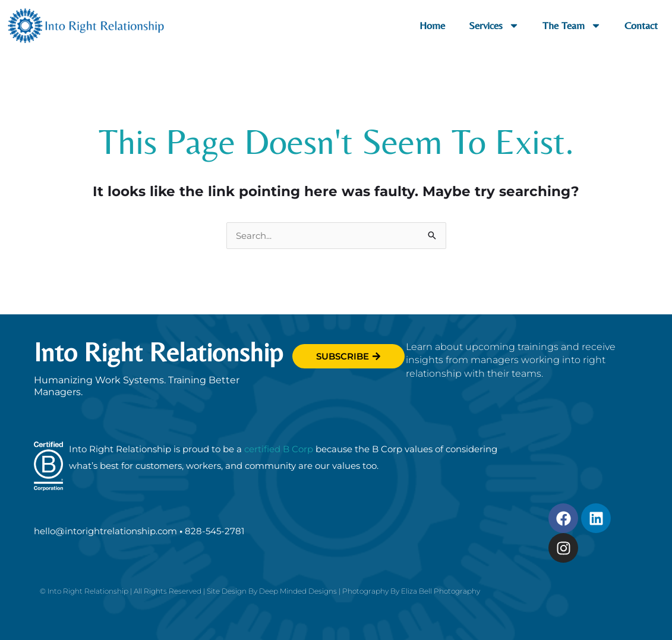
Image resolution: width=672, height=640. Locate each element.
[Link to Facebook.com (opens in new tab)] (563, 518)
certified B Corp (279, 449)
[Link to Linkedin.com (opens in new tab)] (596, 518)
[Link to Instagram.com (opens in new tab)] (563, 548)
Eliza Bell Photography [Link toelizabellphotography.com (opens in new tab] (441, 591)
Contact (641, 25)
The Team (572, 26)
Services (494, 26)
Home (432, 25)
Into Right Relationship (158, 352)
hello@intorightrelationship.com (105, 531)
